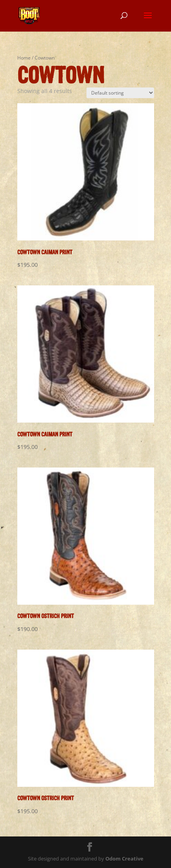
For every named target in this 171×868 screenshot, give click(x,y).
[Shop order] (120, 93)
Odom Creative (124, 859)
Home (24, 58)
